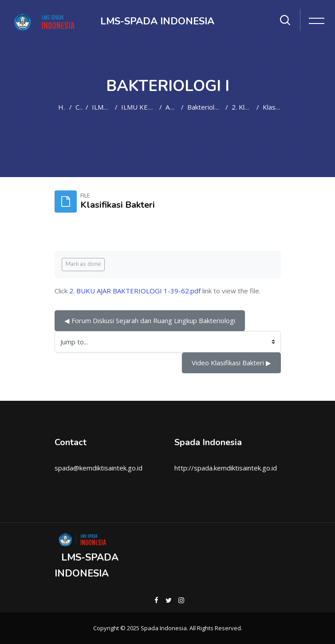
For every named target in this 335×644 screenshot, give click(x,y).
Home (62, 107)
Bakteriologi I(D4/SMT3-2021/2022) (205, 107)
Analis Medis (171, 107)
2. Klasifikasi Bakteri (242, 107)
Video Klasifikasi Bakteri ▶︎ (231, 363)
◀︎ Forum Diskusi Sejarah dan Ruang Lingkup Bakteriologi (150, 320)
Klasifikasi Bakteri (272, 107)
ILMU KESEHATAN (102, 107)
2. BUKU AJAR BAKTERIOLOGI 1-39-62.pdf (135, 291)
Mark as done (83, 264)
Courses (79, 107)
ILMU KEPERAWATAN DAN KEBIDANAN (138, 107)
